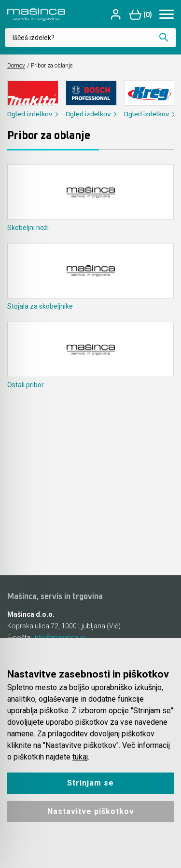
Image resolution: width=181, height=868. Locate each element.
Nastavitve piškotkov (91, 811)
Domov (16, 66)
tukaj (80, 757)
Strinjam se (90, 783)
